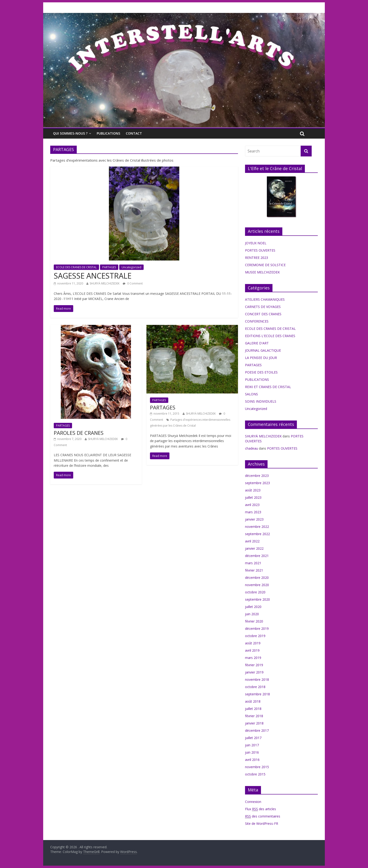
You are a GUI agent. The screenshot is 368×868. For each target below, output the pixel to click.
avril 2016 (252, 760)
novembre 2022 (257, 527)
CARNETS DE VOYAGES (263, 307)
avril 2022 (252, 541)
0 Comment (133, 283)
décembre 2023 (257, 476)
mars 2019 (253, 658)
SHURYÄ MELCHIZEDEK (105, 283)
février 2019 (254, 665)
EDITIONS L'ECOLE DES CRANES (270, 336)
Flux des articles (261, 809)
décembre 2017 (257, 730)
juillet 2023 (253, 497)
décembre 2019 (257, 629)
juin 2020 (252, 614)
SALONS (251, 394)
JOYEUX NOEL (256, 243)
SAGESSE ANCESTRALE (93, 276)
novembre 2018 (257, 679)
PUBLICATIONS (108, 133)
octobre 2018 (255, 687)
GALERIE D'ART (257, 343)
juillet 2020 (253, 607)
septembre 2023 (257, 483)
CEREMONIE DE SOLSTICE (265, 265)
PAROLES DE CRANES (79, 433)
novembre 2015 (257, 767)
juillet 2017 (253, 738)
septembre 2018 (257, 694)
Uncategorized (131, 267)
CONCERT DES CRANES (263, 314)
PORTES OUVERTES (260, 250)
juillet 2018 (253, 709)
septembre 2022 (257, 534)
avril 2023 (252, 505)
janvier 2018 (254, 723)
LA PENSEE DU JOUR (261, 358)
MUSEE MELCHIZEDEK (262, 272)
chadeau (251, 448)
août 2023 (253, 490)
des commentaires (263, 816)
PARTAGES (109, 267)
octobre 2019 (255, 636)
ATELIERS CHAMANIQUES (265, 299)
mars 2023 (253, 512)
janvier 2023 (254, 519)
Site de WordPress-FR (262, 823)
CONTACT (134, 133)
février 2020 (254, 621)
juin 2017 (252, 745)
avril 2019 (252, 650)
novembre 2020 (257, 585)
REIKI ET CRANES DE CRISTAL (268, 387)
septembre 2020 (257, 599)
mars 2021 (253, 563)
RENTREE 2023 (257, 258)
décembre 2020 (257, 578)
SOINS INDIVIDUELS (261, 401)
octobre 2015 (255, 774)
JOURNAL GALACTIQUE (263, 350)
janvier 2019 (254, 672)
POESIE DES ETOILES (261, 372)
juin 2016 (252, 752)
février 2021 (254, 570)
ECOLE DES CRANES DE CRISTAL (76, 267)
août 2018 (253, 701)
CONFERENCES (257, 321)
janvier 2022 (254, 548)
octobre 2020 (255, 592)
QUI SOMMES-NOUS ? (70, 133)
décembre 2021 (257, 556)
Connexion (253, 802)
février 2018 (254, 716)
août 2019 (253, 643)
